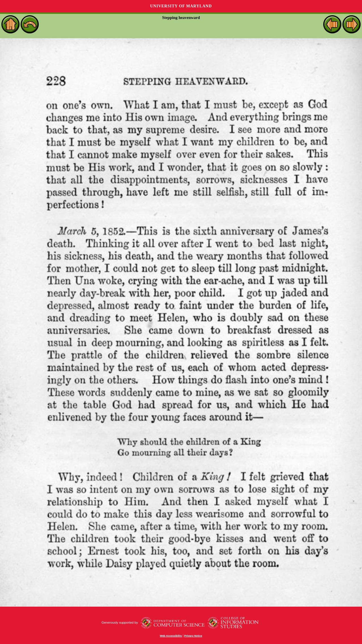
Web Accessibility (171, 636)
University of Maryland (181, 6)
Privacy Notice (193, 636)
